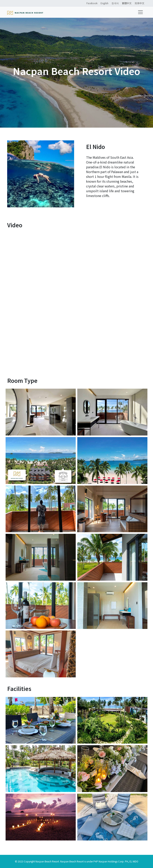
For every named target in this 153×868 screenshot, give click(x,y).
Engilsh (104, 3)
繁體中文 (127, 3)
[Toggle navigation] (140, 12)
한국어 (115, 3)
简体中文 (139, 3)
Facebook (92, 3)
